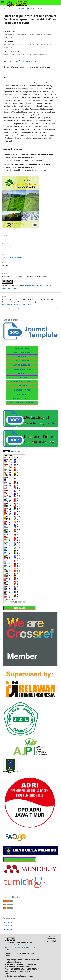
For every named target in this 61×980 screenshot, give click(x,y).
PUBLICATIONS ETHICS (22, 369)
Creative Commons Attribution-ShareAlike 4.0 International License (20, 947)
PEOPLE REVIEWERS (22, 352)
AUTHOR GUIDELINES (22, 365)
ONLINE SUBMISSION (22, 390)
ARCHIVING (22, 386)
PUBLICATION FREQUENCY (22, 382)
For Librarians (8, 929)
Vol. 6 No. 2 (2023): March (28, 9)
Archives (14, 9)
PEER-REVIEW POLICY (22, 357)
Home (6, 9)
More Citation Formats (12, 309)
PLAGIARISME (22, 377)
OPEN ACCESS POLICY (22, 398)
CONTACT (22, 373)
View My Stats (16, 451)
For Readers (8, 922)
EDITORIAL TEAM (22, 348)
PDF (7, 236)
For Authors (8, 926)
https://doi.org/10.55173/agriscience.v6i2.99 (25, 61)
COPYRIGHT (22, 394)
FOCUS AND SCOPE (22, 361)
